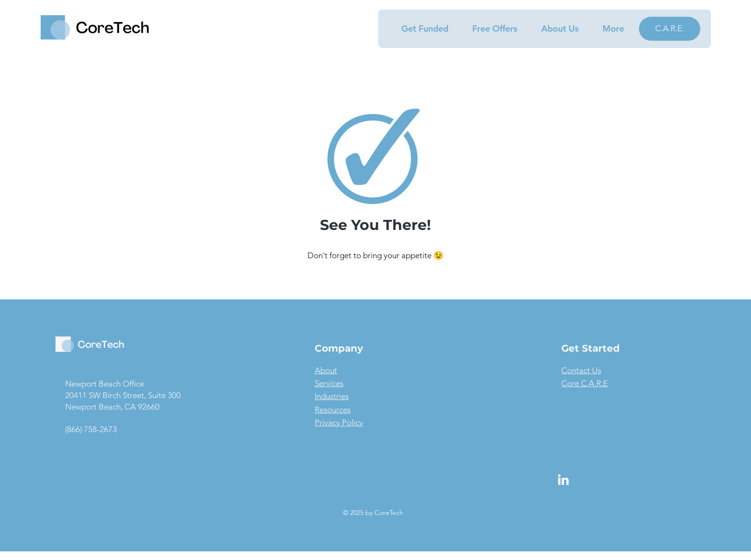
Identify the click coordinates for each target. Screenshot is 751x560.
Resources (333, 410)
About (326, 370)
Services (329, 383)
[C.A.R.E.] (670, 29)
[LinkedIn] (563, 480)
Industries (332, 396)
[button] (420, 29)
